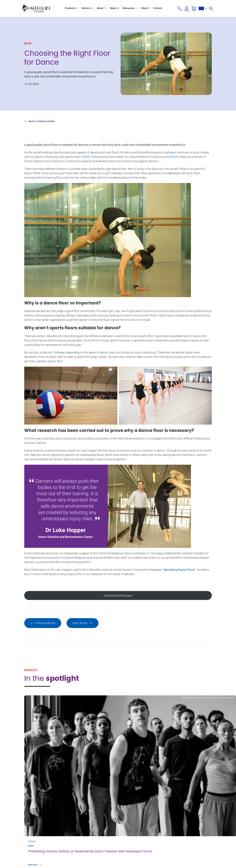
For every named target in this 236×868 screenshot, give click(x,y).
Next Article (83, 623)
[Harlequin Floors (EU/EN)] (36, 8)
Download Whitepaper (118, 595)
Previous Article (43, 623)
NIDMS (174, 157)
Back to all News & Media (39, 121)
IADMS (86, 157)
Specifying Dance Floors (179, 570)
